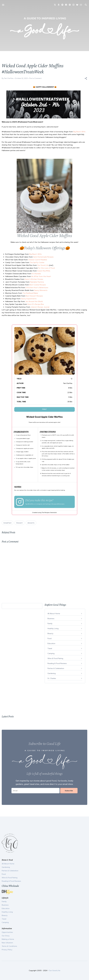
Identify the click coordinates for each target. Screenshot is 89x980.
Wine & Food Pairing (55, 658)
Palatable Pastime (37, 282)
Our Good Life (43, 265)
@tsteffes (31, 504)
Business (51, 619)
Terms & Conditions (9, 946)
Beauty (50, 633)
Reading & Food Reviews (57, 663)
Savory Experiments (29, 299)
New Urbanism (7, 943)
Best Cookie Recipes (38, 285)
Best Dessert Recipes (34, 296)
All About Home (54, 614)
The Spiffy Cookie (37, 262)
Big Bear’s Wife (79, 132)
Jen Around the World (34, 301)
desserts (31, 523)
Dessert (19, 523)
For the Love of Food (46, 268)
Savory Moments (41, 290)
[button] (86, 78)
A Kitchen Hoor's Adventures (37, 288)
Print (44, 409)
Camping (51, 653)
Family (50, 623)
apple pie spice (29, 448)
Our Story (6, 936)
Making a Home (8, 939)
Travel (50, 648)
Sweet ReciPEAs (44, 271)
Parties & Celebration (56, 668)
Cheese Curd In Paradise (38, 260)
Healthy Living (53, 628)
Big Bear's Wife (35, 254)
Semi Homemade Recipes (43, 257)
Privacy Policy (7, 950)
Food (49, 638)
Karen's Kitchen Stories (34, 279)
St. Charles (52, 678)
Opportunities (7, 932)
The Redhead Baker (30, 293)
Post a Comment (35, 78)
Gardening (52, 673)
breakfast (8, 523)
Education (51, 643)
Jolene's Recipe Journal (40, 307)
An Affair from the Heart (41, 276)
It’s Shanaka (36, 274)
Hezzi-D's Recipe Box (36, 304)
